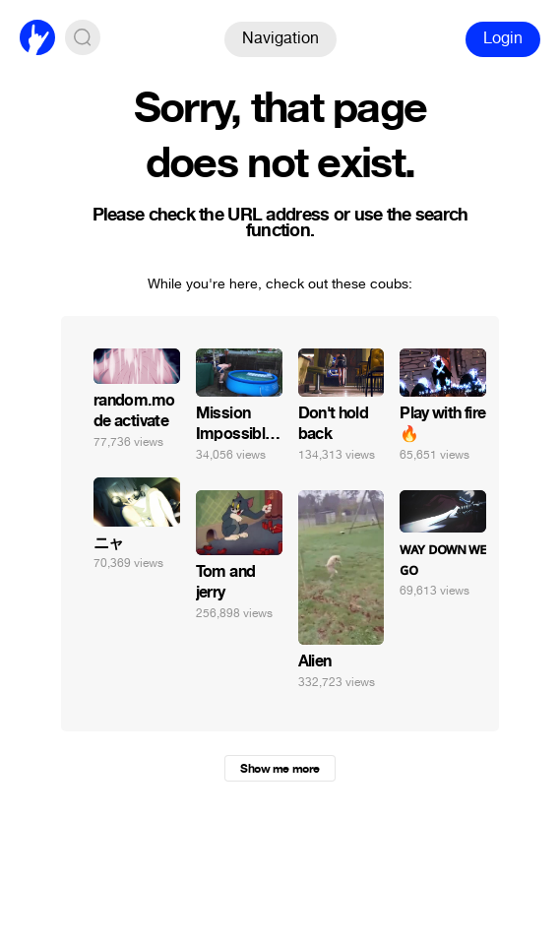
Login (503, 38)
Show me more (280, 769)
